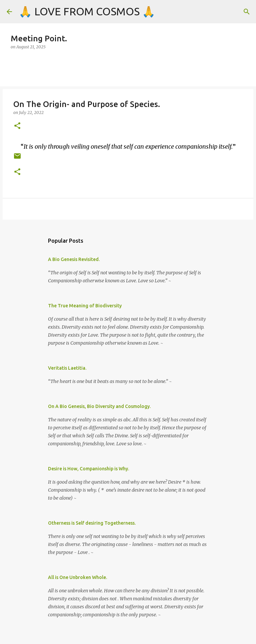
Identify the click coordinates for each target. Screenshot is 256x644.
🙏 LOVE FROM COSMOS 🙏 (87, 11)
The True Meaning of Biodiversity (85, 306)
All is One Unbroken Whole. (77, 577)
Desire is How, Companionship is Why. (88, 469)
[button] (17, 126)
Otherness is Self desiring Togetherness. (92, 523)
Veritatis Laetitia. (67, 368)
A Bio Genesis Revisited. (74, 259)
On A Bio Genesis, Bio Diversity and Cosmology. (99, 406)
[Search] (247, 12)
